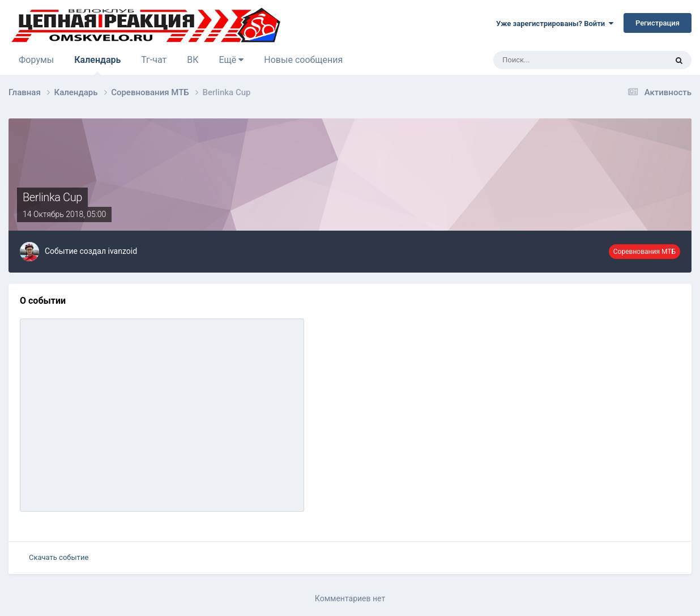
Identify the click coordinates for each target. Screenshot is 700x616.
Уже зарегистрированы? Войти (555, 24)
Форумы (36, 60)
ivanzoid (122, 251)
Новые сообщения (303, 60)
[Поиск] (549, 60)
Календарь (97, 65)
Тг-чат (154, 60)
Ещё (231, 60)
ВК (193, 60)
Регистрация (658, 23)
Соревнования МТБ (644, 252)
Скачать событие (59, 557)
